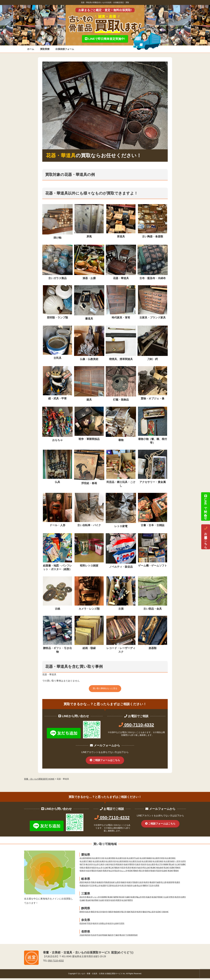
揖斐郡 (169, 884)
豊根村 (176, 873)
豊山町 (172, 866)
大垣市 (141, 884)
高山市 (139, 887)
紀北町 (125, 902)
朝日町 (122, 899)
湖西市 (111, 914)
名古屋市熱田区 (123, 863)
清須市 (143, 866)
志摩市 (183, 899)
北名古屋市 (151, 866)
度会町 (88, 902)
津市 (144, 899)
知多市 (140, 869)
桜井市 (95, 925)
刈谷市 (88, 873)
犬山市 (96, 866)
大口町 (177, 866)
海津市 (146, 884)
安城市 (100, 873)
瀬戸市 (83, 866)
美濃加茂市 (84, 887)
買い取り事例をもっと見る (105, 689)
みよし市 (124, 873)
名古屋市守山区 (133, 860)
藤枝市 (145, 914)
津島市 (83, 869)
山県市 (118, 884)
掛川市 (99, 914)
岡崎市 (178, 869)
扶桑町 (183, 866)
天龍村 (82, 937)
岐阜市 (88, 884)
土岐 (135, 887)
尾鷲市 (119, 902)
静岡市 (82, 914)
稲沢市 (113, 866)
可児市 (92, 887)
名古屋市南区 (158, 863)
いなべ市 (96, 899)
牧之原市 (152, 914)
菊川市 (124, 914)
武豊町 (172, 869)
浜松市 (88, 914)
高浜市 (117, 873)
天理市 (122, 925)
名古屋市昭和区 (86, 860)
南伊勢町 (95, 902)
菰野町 (116, 899)
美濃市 (177, 884)
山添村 (116, 925)
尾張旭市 (120, 866)
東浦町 (153, 869)
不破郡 (158, 884)
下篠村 (117, 937)
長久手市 (159, 866)
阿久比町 (147, 869)
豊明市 (132, 866)
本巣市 (129, 884)
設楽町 (165, 873)
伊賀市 (107, 902)
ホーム (31, 49)
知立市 (111, 873)
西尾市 (106, 873)
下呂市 (151, 887)
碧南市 (83, 873)
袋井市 (105, 914)
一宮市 (177, 863)
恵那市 (82, 884)
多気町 (154, 899)
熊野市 (130, 902)
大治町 (106, 869)
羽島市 (94, 884)
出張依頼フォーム (65, 49)
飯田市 (111, 937)
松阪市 (149, 899)
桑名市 (90, 899)
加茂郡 (103, 887)
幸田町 (130, 873)
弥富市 (94, 869)
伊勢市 (172, 899)
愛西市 (88, 869)
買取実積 (45, 49)
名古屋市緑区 (169, 863)
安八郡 (164, 884)
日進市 (138, 866)
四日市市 (83, 899)
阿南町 (105, 937)
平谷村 (99, 937)
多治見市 (116, 887)
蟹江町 (111, 869)
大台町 (166, 899)
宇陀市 (90, 925)
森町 (129, 914)
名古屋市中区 (111, 863)
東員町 (110, 899)
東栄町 (170, 873)
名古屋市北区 (121, 860)
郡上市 (98, 887)
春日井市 (89, 866)
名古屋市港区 (147, 863)
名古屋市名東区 (99, 863)
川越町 (127, 899)
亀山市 (139, 899)
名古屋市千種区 (86, 863)
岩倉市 (126, 866)
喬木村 (122, 937)
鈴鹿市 (133, 899)
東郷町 (166, 866)
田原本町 (83, 925)
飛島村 (117, 869)
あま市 (100, 869)
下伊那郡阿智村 (132, 937)
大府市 (183, 863)
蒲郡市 (147, 873)
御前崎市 (117, 914)
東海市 (134, 869)
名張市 (113, 902)
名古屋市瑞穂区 (146, 860)
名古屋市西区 (110, 860)
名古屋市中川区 (98, 860)
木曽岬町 (104, 899)
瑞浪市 (130, 887)
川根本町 (165, 914)
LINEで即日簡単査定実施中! (105, 39)
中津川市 (123, 887)
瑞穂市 (124, 884)
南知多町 (160, 869)
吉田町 (158, 914)
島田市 (134, 914)
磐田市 (94, 914)
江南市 (101, 866)
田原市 (159, 873)
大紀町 (101, 902)
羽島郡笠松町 (109, 884)
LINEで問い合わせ (205, 506)
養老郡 (152, 884)
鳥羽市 (177, 899)
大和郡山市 (103, 925)
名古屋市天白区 (135, 863)
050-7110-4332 (136, 726)
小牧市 (107, 866)
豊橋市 (136, 873)
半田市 (123, 869)
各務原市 (100, 884)
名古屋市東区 (170, 860)
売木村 (94, 937)
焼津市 (139, 914)
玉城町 (83, 902)
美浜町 (166, 869)
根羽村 (88, 937)
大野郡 (157, 887)
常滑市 (128, 869)
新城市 (153, 873)
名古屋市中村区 (159, 860)
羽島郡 (135, 884)
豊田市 (94, 873)
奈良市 (110, 925)
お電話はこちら (206, 537)
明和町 (160, 899)
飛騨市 (145, 887)
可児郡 (109, 887)
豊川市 (142, 873)
